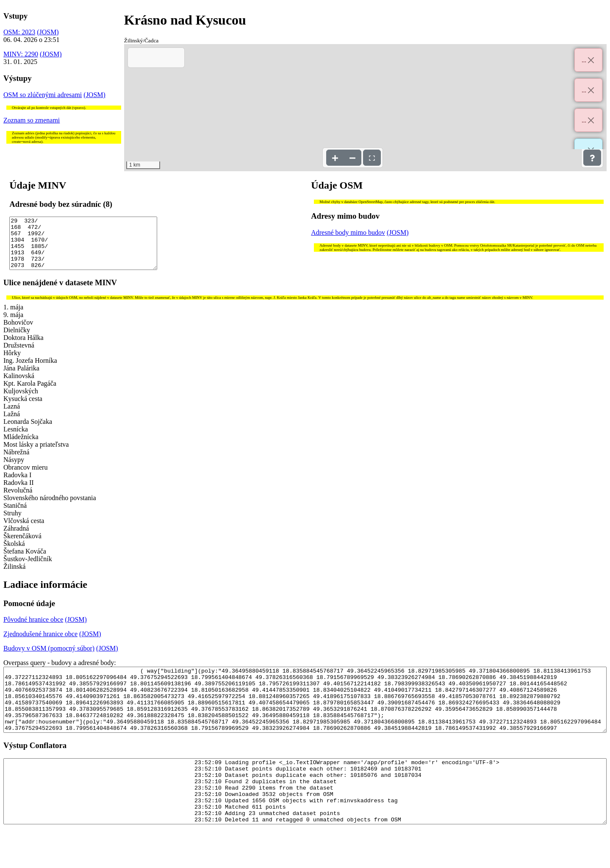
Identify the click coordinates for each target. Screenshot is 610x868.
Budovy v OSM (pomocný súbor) (49, 658)
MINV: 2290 (21, 54)
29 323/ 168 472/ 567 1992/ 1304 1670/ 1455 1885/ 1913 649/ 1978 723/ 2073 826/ (83, 248)
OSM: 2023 (19, 32)
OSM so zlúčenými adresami (43, 95)
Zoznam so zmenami (32, 120)
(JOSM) (48, 32)
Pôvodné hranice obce (33, 630)
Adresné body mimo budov (348, 232)
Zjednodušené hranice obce (40, 644)
